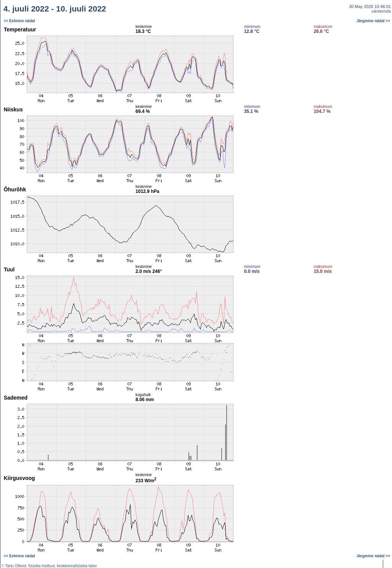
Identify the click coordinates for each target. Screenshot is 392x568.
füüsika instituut (42, 566)
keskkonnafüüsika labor (77, 566)
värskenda (381, 11)
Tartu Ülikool (16, 566)
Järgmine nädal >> (373, 21)
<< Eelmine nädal (20, 21)
